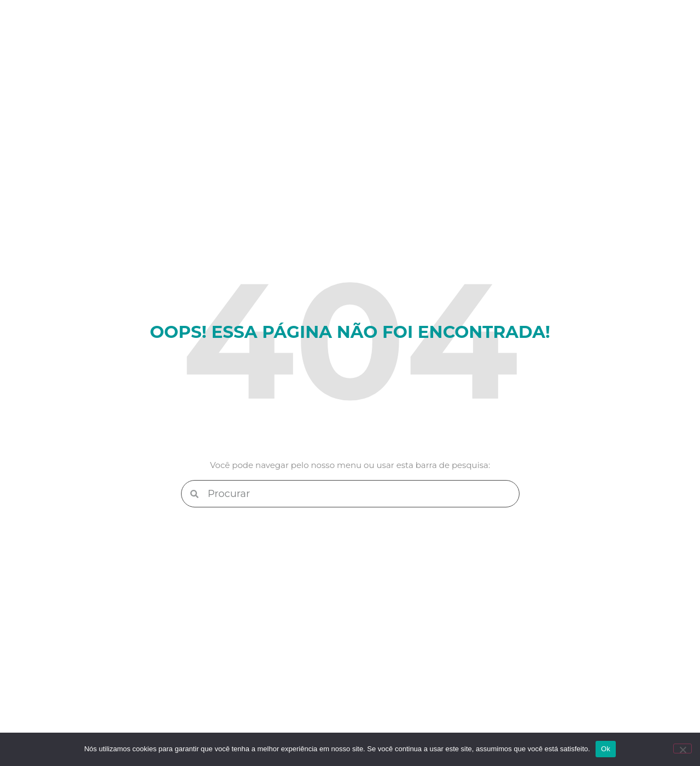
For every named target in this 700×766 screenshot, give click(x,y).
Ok (606, 749)
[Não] (682, 749)
